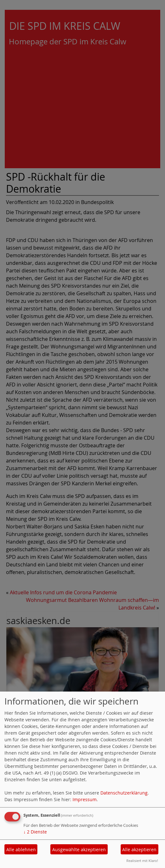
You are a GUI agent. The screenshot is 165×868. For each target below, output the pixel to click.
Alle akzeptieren (139, 849)
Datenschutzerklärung (124, 793)
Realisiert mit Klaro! (142, 861)
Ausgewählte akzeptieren (79, 849)
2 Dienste (35, 832)
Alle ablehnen (21, 849)
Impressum (85, 799)
